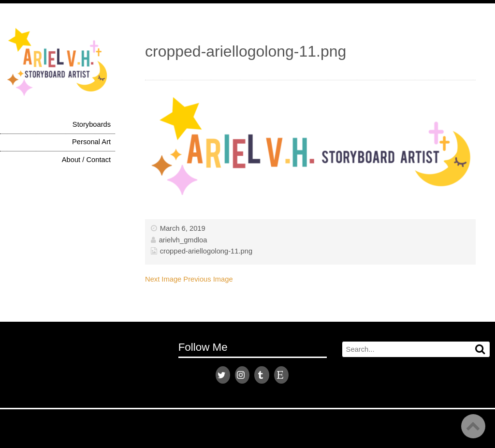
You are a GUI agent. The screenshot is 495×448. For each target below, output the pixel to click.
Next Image (163, 279)
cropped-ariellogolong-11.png (206, 251)
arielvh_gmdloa (183, 240)
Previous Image (208, 279)
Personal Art (91, 142)
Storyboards (92, 124)
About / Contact (86, 160)
